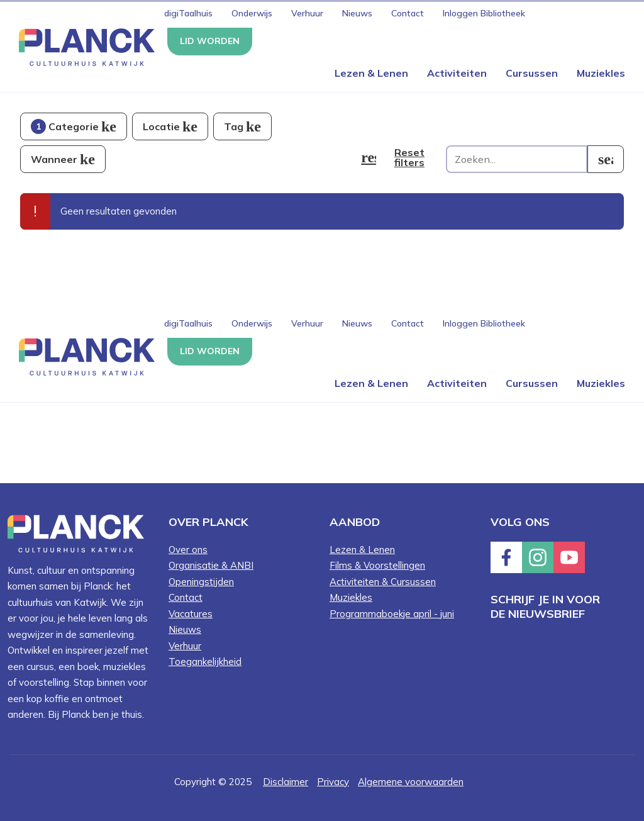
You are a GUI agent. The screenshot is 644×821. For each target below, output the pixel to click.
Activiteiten (457, 73)
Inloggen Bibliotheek (484, 13)
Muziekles (601, 73)
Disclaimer (286, 782)
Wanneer (54, 159)
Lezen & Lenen (371, 73)
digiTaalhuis (188, 13)
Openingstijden (201, 582)
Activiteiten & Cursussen (383, 582)
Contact (408, 13)
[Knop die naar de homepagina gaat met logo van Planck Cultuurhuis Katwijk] (82, 46)
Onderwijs (252, 13)
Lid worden (210, 41)
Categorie (65, 126)
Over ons (188, 550)
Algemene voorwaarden (411, 782)
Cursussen (532, 73)
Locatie (161, 126)
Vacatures (191, 614)
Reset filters (409, 157)
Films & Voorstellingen (377, 565)
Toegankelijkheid (205, 662)
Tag (234, 126)
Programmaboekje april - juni (392, 614)
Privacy (333, 782)
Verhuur (307, 13)
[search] (606, 159)
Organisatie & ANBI (211, 565)
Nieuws (357, 13)
